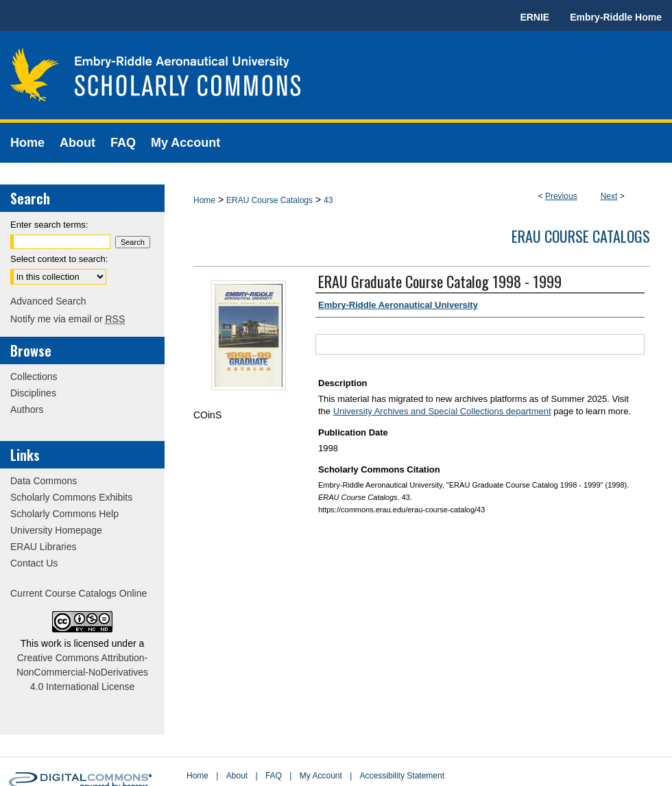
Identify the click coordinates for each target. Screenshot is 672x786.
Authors (27, 409)
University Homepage (56, 530)
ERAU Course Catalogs (269, 200)
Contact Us (34, 563)
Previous (561, 196)
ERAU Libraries (43, 547)
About (237, 776)
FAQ (274, 776)
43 (328, 200)
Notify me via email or (68, 319)
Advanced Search (48, 301)
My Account (321, 776)
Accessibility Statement (402, 776)
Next (609, 196)
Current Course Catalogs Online (79, 593)
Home (204, 200)
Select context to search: (59, 259)
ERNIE (535, 17)
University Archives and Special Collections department (442, 411)
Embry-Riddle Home (616, 17)
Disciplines (33, 393)
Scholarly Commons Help (64, 514)
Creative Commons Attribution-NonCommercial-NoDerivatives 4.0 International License (82, 672)
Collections (34, 377)
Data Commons (44, 481)
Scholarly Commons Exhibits (71, 497)
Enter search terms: (49, 225)
